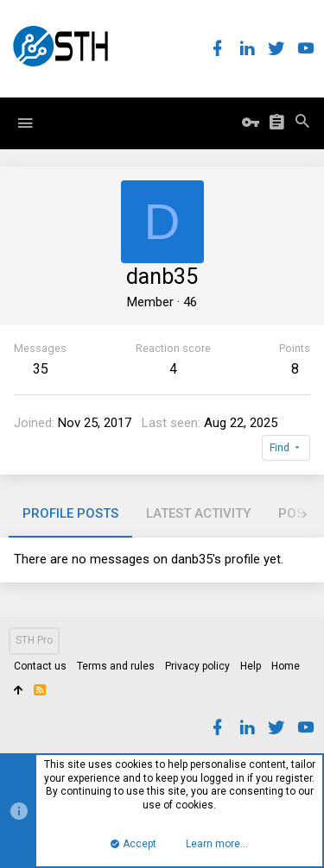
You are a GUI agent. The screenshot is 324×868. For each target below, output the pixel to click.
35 (41, 369)
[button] (25, 123)
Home (286, 666)
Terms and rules (116, 666)
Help (251, 666)
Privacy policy (197, 666)
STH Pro (34, 640)
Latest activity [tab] (198, 513)
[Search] (302, 123)
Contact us (40, 666)
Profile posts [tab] (70, 513)
